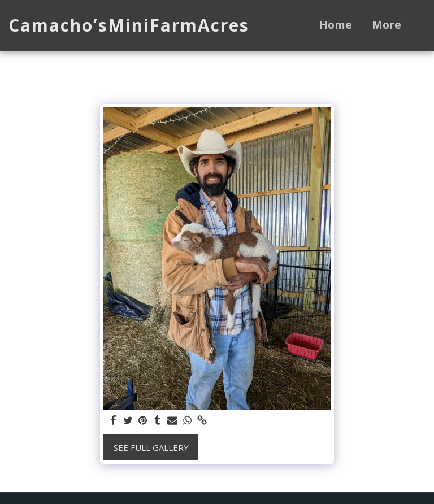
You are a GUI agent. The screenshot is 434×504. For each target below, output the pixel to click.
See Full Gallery (151, 447)
